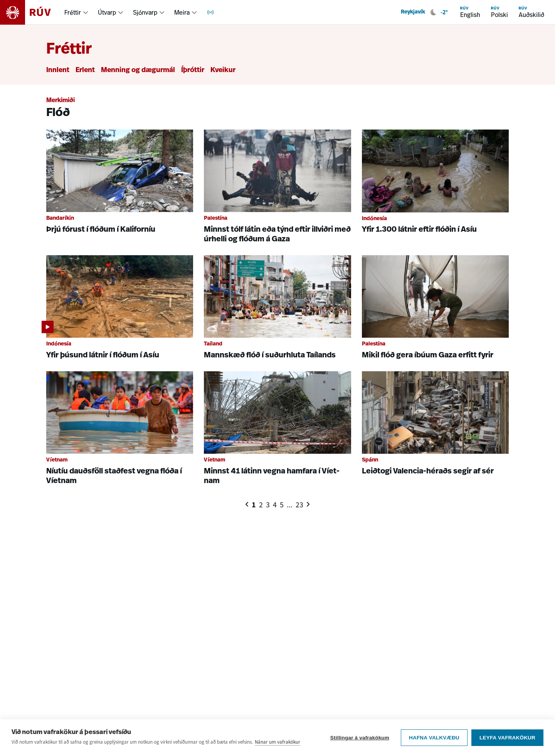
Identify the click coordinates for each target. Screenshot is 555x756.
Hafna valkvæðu (434, 738)
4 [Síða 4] (275, 505)
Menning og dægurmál (138, 70)
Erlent (85, 70)
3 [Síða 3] (268, 505)
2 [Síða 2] (261, 505)
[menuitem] (77, 12)
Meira (182, 12)
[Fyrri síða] (247, 504)
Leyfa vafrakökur (507, 738)
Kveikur (223, 70)
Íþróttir (193, 70)
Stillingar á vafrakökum (360, 738)
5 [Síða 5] (282, 505)
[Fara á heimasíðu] (32, 12)
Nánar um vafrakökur (277, 743)
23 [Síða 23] (299, 505)
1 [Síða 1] (254, 505)
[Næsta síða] (308, 504)
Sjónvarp (145, 12)
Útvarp (107, 12)
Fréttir (73, 12)
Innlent (58, 70)
